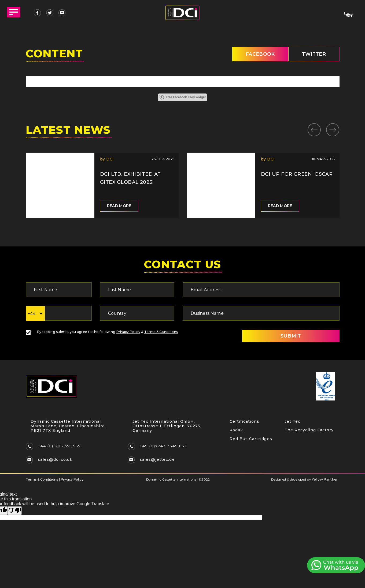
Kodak (236, 431)
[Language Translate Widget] (348, 13)
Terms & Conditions (161, 332)
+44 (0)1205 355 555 (60, 447)
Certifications (244, 422)
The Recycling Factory (309, 431)
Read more (119, 206)
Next (333, 129)
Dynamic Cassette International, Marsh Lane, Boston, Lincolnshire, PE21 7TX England (69, 426)
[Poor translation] (15, 511)
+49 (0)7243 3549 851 (163, 447)
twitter (313, 54)
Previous (314, 129)
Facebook (257, 54)
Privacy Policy (128, 332)
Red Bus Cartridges (251, 440)
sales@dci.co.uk (55, 460)
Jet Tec (292, 422)
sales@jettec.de (157, 460)
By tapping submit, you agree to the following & (102, 332)
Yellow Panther (325, 480)
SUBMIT (288, 336)
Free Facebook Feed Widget (182, 98)
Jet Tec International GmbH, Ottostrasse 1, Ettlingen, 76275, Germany (167, 426)
